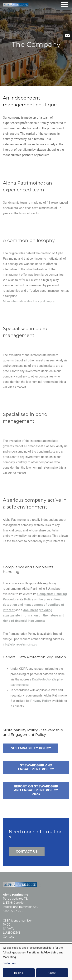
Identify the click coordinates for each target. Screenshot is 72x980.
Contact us (27, 852)
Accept (52, 973)
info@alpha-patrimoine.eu (20, 646)
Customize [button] (9, 963)
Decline (19, 973)
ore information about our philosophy (30, 303)
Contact (8, 937)
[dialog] (36, 962)
